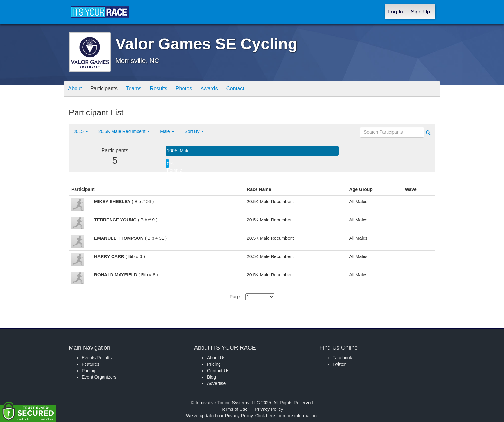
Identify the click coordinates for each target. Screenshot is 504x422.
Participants (108, 89)
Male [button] (167, 131)
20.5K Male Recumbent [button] (124, 131)
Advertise (216, 383)
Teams (140, 89)
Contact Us (218, 371)
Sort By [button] (194, 131)
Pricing (89, 371)
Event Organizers (99, 377)
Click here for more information (286, 416)
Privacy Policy (269, 409)
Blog (212, 377)
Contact (251, 89)
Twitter (339, 364)
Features (90, 364)
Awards (222, 89)
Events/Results (97, 358)
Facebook (342, 358)
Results (167, 89)
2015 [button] (81, 131)
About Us (216, 358)
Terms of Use (234, 409)
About (76, 89)
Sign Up (420, 12)
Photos (195, 89)
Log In (396, 12)
